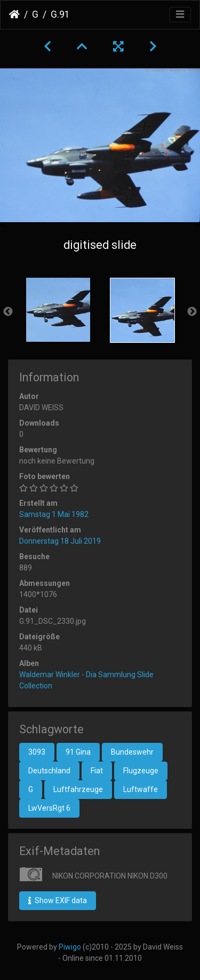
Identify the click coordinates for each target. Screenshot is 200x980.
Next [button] (192, 312)
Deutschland (49, 771)
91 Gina (78, 752)
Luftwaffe (141, 789)
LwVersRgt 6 (49, 808)
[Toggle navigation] (180, 15)
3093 (37, 752)
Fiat (97, 771)
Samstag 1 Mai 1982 (54, 514)
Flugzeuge (141, 771)
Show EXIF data (58, 900)
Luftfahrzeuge (78, 789)
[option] (58, 310)
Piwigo (70, 947)
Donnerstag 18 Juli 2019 (60, 541)
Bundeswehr (132, 752)
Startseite (14, 14)
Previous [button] (8, 312)
